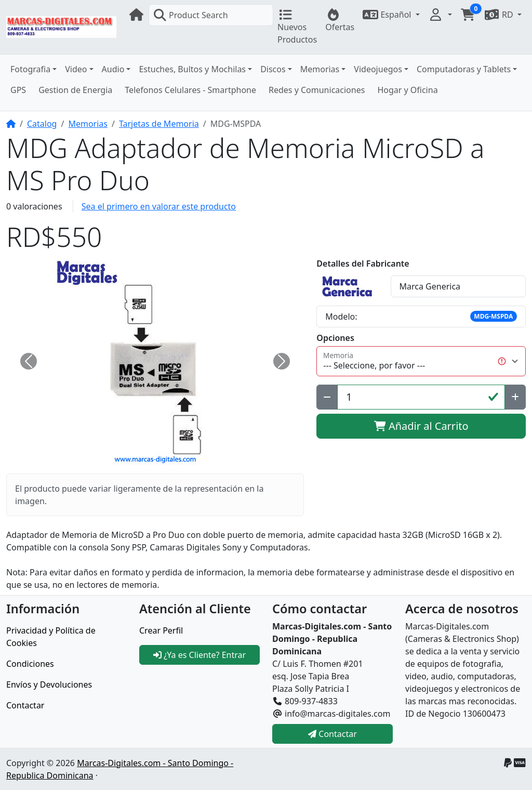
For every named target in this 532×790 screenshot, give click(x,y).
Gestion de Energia (75, 90)
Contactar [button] (332, 734)
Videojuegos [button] (378, 69)
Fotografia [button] (30, 69)
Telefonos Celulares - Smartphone (190, 90)
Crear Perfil (161, 630)
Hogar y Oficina (407, 90)
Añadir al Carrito (421, 426)
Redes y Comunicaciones (317, 90)
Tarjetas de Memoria (159, 124)
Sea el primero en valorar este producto (159, 206)
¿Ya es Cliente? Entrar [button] (199, 655)
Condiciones (30, 664)
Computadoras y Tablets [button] (464, 69)
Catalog (42, 124)
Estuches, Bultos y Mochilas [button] (192, 69)
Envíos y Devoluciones (49, 684)
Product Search (191, 15)
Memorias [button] (320, 69)
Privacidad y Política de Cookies (51, 637)
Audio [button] (113, 69)
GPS (18, 90)
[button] (391, 15)
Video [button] (76, 69)
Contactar (25, 705)
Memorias (88, 124)
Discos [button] (273, 69)
